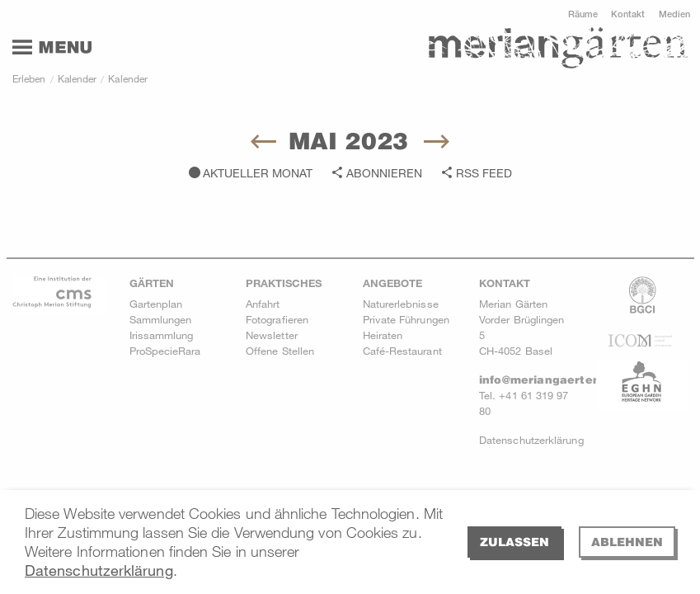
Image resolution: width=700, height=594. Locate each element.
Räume (583, 14)
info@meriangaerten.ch (549, 379)
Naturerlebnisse (401, 304)
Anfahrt (263, 304)
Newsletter (272, 335)
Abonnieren (384, 173)
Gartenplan (156, 304)
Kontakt (628, 14)
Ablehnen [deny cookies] (627, 542)
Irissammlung (162, 335)
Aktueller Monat (258, 173)
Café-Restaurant (402, 351)
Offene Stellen (280, 351)
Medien (674, 14)
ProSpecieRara (165, 351)
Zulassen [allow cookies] (514, 542)
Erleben (29, 78)
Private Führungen (406, 319)
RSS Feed (484, 173)
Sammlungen (161, 319)
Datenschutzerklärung (99, 570)
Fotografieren (277, 319)
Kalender (78, 78)
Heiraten (383, 335)
